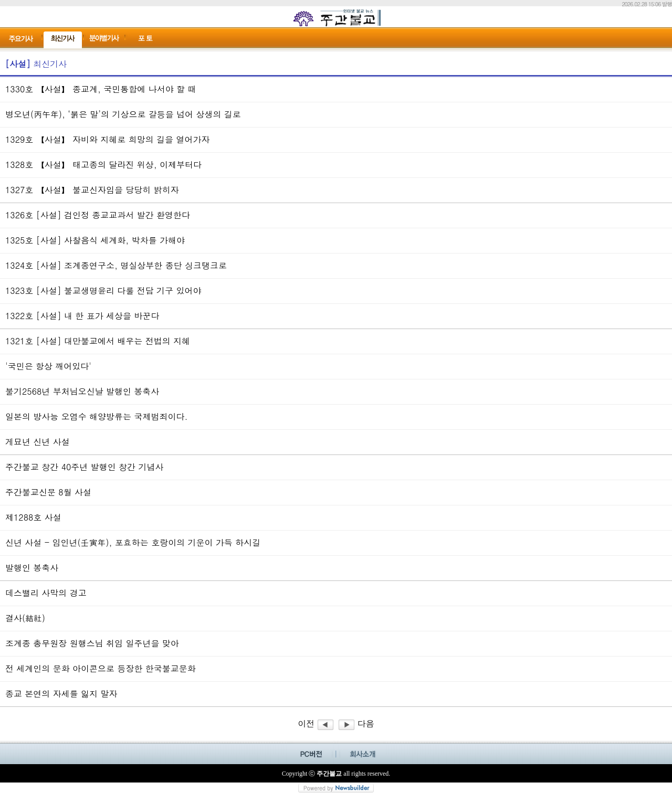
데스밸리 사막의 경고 (46, 593)
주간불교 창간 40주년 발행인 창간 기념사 (84, 467)
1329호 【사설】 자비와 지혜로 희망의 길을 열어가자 (107, 139)
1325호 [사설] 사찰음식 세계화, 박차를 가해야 (95, 240)
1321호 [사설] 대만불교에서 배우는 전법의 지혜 (98, 341)
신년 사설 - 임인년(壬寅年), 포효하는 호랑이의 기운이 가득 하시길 (133, 542)
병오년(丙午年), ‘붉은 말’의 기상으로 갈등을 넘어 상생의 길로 (123, 114)
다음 (356, 723)
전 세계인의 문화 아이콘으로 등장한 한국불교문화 (101, 668)
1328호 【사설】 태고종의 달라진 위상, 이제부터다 (103, 165)
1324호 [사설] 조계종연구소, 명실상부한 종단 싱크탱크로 (116, 265)
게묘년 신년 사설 (38, 442)
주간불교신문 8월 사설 (48, 492)
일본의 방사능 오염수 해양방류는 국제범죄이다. (96, 416)
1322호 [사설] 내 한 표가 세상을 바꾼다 (82, 316)
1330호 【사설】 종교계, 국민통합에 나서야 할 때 (101, 89)
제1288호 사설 (33, 517)
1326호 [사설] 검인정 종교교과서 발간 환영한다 (98, 215)
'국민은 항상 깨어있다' (48, 366)
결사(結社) (25, 618)
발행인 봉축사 (32, 568)
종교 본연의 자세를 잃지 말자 (61, 694)
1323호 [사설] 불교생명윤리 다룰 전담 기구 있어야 (103, 290)
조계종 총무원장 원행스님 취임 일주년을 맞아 (92, 643)
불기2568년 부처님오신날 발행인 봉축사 (82, 391)
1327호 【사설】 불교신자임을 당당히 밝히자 (92, 190)
